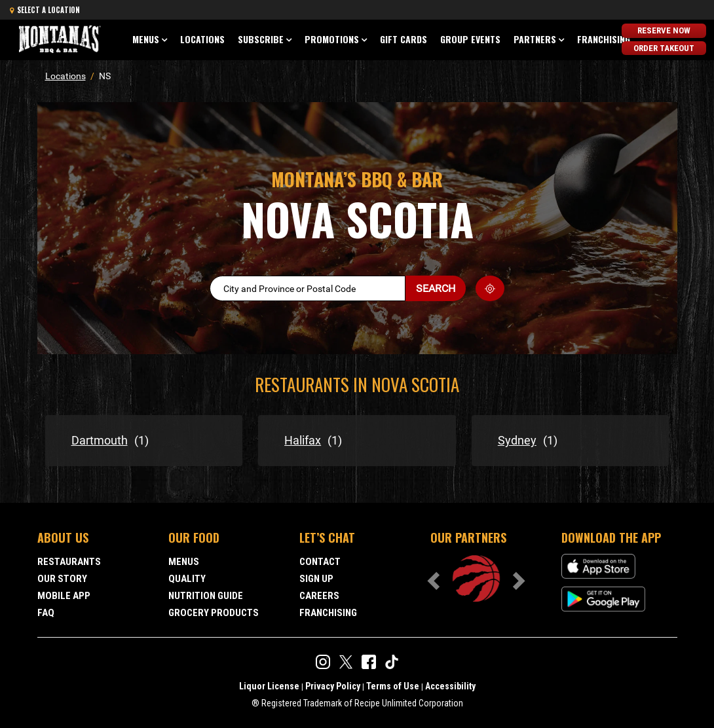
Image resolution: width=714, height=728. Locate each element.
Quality (187, 579)
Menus (146, 39)
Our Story (62, 579)
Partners (535, 39)
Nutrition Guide (206, 596)
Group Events (470, 39)
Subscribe (261, 39)
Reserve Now (664, 30)
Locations (202, 39)
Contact (320, 562)
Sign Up (316, 579)
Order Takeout (664, 47)
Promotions (332, 39)
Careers (319, 596)
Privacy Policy (333, 686)
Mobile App (64, 596)
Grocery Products (214, 613)
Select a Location (45, 10)
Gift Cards (404, 39)
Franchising (604, 39)
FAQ (46, 613)
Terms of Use (393, 686)
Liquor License (269, 686)
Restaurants (69, 562)
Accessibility (450, 686)
